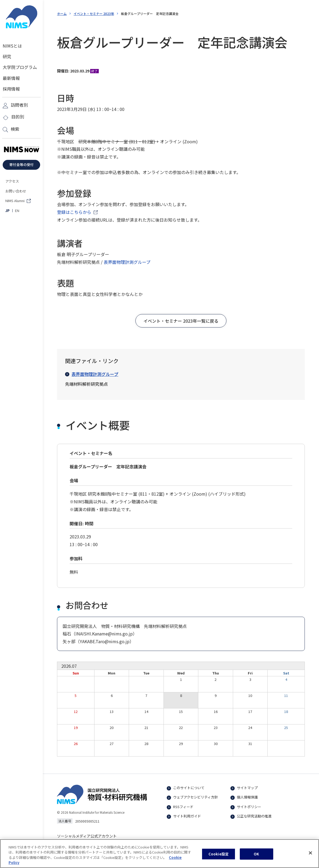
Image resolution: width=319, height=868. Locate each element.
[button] (181, 321)
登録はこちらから (74, 212)
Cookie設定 (219, 859)
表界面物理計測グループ (127, 262)
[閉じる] (310, 857)
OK (256, 859)
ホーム (62, 13)
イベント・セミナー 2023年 (94, 13)
